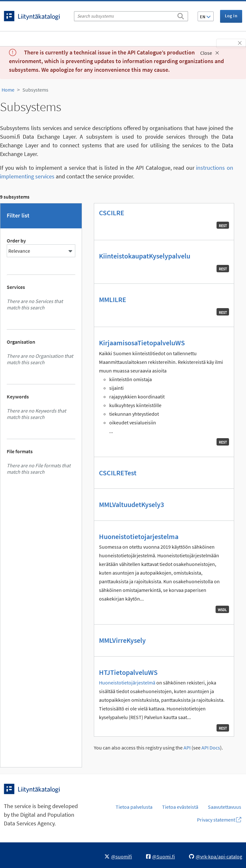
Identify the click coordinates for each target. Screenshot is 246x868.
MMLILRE (113, 299)
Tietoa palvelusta (134, 807)
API (187, 748)
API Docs (211, 748)
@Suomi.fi (160, 856)
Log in (231, 16)
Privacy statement (219, 820)
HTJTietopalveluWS (128, 672)
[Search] (181, 15)
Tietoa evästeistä (180, 807)
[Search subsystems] (131, 16)
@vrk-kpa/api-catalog (216, 856)
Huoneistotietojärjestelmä (127, 683)
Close (210, 53)
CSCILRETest (118, 473)
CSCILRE (112, 213)
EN (205, 17)
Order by (16, 241)
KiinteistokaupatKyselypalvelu (145, 256)
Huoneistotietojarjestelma (139, 536)
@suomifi (118, 856)
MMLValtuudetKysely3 (131, 504)
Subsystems (35, 90)
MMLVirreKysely (122, 640)
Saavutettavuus (225, 807)
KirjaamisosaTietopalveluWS (142, 343)
